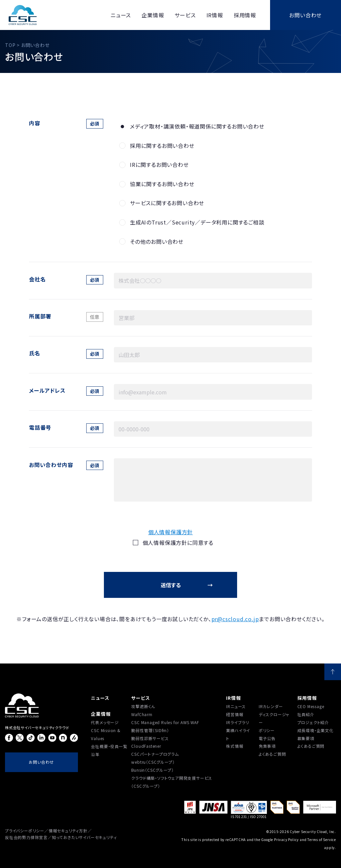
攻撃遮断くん (143, 706)
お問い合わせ (305, 15)
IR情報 (233, 698)
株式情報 (235, 746)
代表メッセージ (105, 722)
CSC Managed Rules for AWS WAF (165, 722)
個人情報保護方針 (170, 532)
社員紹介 (306, 714)
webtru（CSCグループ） (153, 762)
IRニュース (236, 706)
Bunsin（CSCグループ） (152, 770)
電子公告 (267, 738)
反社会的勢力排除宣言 (26, 837)
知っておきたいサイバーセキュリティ (84, 837)
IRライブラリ (238, 722)
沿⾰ (95, 754)
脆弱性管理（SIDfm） (150, 730)
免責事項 (267, 746)
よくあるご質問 (272, 754)
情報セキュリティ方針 (68, 831)
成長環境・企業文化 (316, 730)
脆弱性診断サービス (150, 738)
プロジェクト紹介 (313, 722)
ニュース (100, 698)
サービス (141, 698)
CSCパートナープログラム (155, 754)
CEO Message (311, 706)
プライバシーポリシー (25, 831)
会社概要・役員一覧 (109, 746)
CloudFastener (146, 746)
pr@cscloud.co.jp (235, 619)
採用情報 (307, 698)
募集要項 (306, 738)
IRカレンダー (271, 706)
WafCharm (142, 714)
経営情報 (235, 714)
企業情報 (101, 714)
